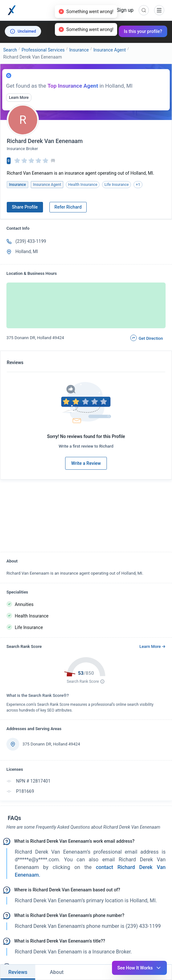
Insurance (79, 50)
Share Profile (25, 207)
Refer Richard (68, 207)
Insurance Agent (110, 50)
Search (10, 50)
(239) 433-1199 (31, 241)
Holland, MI (27, 251)
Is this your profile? (143, 31)
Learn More (19, 98)
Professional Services (43, 50)
